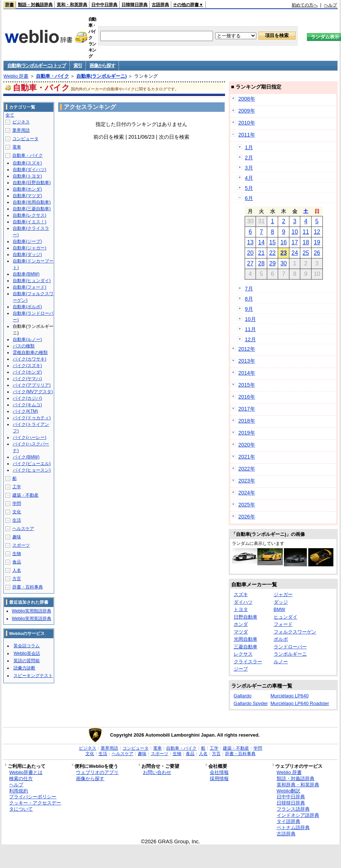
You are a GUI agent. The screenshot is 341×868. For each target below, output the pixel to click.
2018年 (247, 421)
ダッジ (281, 602)
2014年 (247, 373)
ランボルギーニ (290, 654)
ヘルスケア (23, 529)
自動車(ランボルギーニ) (102, 76)
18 (306, 242)
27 (250, 263)
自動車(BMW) (26, 274)
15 (273, 242)
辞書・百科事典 (28, 587)
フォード (283, 624)
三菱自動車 (246, 647)
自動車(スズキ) (27, 163)
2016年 (247, 397)
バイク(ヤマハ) (27, 379)
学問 (17, 504)
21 (261, 253)
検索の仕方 (21, 779)
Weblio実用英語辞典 (31, 619)
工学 (17, 487)
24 (295, 253)
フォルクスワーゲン (295, 632)
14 (261, 242)
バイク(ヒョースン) (32, 470)
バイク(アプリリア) (32, 385)
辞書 (9, 5)
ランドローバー (290, 647)
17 (295, 242)
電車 (17, 147)
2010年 (247, 123)
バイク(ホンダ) (27, 372)
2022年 (247, 469)
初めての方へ (305, 5)
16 (284, 242)
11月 (250, 329)
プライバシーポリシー (33, 797)
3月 (249, 168)
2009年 (247, 111)
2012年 (247, 349)
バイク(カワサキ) (29, 359)
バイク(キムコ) (27, 405)
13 (250, 242)
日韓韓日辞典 (135, 5)
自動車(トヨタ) (27, 176)
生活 (17, 520)
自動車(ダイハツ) (29, 170)
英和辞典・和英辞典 (298, 785)
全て (10, 115)
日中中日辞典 (104, 5)
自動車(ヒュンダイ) (32, 281)
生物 (17, 554)
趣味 (17, 537)
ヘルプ (330, 5)
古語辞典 (160, 5)
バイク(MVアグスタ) (33, 392)
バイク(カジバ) (27, 398)
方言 (17, 579)
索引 (78, 66)
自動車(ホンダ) (27, 189)
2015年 (247, 385)
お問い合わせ (157, 772)
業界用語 (21, 130)
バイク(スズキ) (27, 366)
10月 (250, 319)
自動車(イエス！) (29, 222)
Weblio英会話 (27, 653)
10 (295, 232)
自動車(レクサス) (29, 215)
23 (284, 253)
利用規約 (19, 791)
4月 (249, 178)
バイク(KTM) (25, 411)
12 (317, 232)
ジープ (241, 669)
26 (317, 253)
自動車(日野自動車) (32, 183)
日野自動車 (246, 617)
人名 (17, 570)
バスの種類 (24, 346)
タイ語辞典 (288, 821)
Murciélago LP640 (290, 696)
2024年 (247, 493)
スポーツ (21, 545)
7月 (249, 289)
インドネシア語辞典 (298, 815)
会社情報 (219, 772)
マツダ (241, 632)
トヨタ (241, 609)
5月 (249, 188)
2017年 (247, 409)
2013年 (247, 361)
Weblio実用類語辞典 (31, 611)
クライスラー (248, 662)
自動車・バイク (53, 76)
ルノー (281, 662)
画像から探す (102, 66)
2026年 (247, 517)
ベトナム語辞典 (293, 828)
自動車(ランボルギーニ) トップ (36, 66)
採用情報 (219, 779)
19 (317, 242)
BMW (280, 609)
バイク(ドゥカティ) (32, 418)
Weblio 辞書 (16, 76)
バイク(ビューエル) (32, 464)
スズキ (241, 594)
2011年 (247, 135)
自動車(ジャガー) (29, 248)
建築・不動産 (25, 495)
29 (273, 263)
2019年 (247, 433)
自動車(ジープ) (27, 241)
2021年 (247, 457)
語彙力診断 (24, 668)
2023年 (247, 481)
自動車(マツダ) (27, 196)
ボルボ (281, 639)
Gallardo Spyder (251, 703)
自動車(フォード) (29, 287)
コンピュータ (25, 139)
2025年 (247, 505)
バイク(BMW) (26, 457)
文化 (17, 512)
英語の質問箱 (27, 661)
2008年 (247, 99)
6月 (249, 198)
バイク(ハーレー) (29, 437)
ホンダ (241, 624)
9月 (249, 309)
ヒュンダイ (286, 617)
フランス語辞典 (293, 809)
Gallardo (243, 696)
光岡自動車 (246, 639)
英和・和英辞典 (72, 5)
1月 (249, 147)
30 (284, 263)
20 (250, 253)
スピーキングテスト (33, 676)
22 (273, 253)
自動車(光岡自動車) (32, 202)
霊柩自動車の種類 (30, 353)
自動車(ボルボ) (27, 307)
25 (306, 253)
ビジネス (21, 122)
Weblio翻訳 (288, 791)
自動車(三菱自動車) (32, 209)
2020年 (247, 445)
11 (306, 232)
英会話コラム (27, 646)
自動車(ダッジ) (27, 254)
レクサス (243, 654)
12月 (250, 339)
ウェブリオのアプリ (97, 772)
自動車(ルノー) (27, 339)
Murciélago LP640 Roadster (300, 703)
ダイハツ (243, 602)
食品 (17, 562)
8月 (249, 299)
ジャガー (283, 594)
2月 (249, 158)
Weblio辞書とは (26, 772)
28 (261, 263)
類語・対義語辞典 (35, 5)
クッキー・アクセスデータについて (35, 806)
